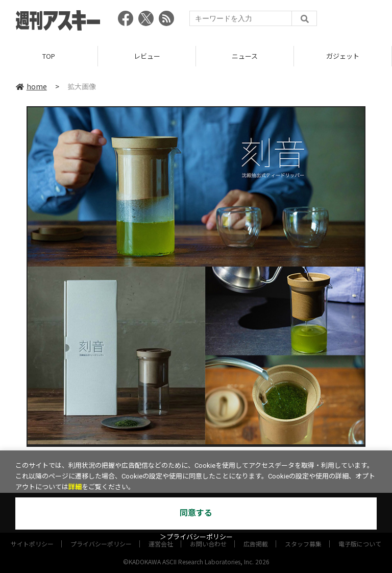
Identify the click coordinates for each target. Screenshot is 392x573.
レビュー (147, 56)
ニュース (245, 56)
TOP (49, 56)
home (31, 86)
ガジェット (343, 56)
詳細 (75, 487)
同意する (196, 513)
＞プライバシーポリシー (196, 537)
